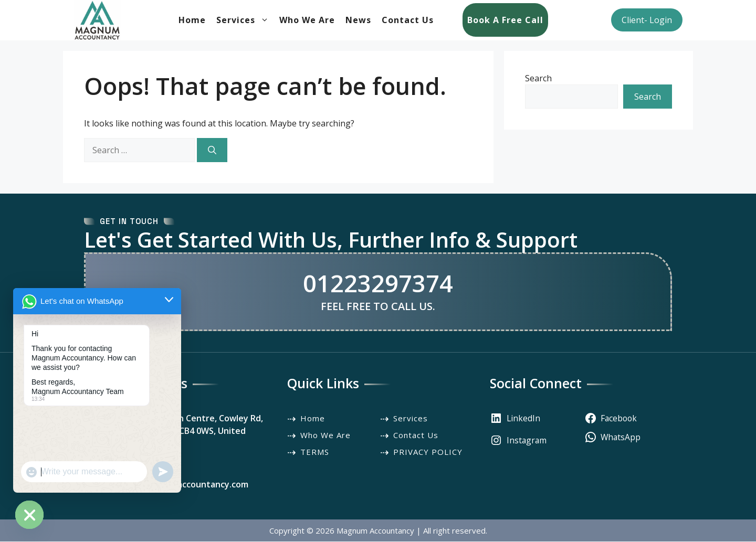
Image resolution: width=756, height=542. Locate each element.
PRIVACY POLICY (428, 452)
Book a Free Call (505, 20)
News (358, 20)
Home (192, 20)
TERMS (315, 452)
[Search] (212, 150)
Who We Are (307, 20)
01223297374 (378, 283)
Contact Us (408, 20)
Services (245, 20)
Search (538, 78)
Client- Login (647, 20)
